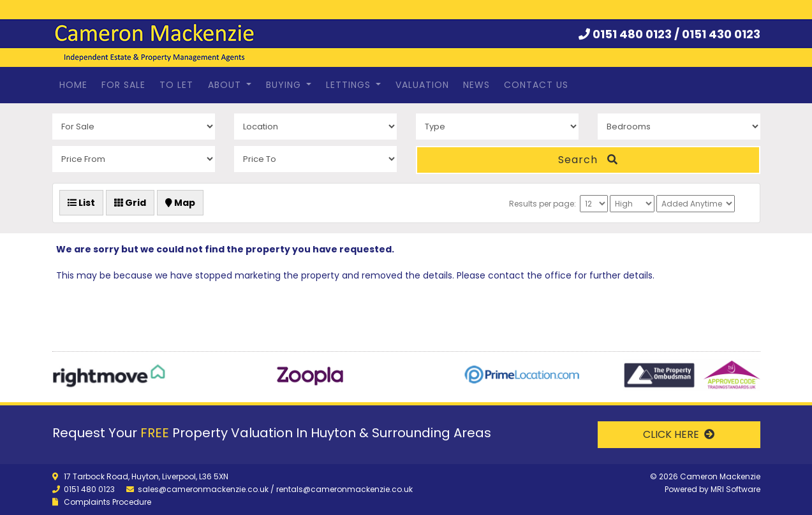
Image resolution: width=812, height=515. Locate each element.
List (81, 203)
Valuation (422, 85)
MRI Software (735, 489)
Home (73, 85)
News (476, 85)
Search (588, 160)
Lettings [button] (350, 85)
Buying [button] (285, 85)
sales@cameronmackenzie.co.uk (203, 489)
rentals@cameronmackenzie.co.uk (344, 489)
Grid (130, 203)
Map (180, 203)
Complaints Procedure (107, 502)
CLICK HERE (679, 434)
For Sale (123, 85)
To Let (176, 85)
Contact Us (536, 85)
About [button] (226, 85)
